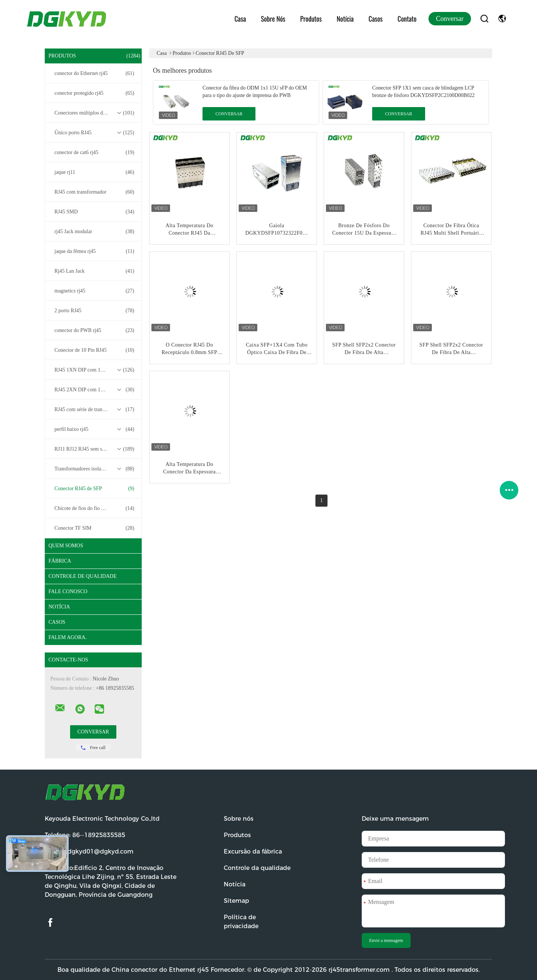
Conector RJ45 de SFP (94, 489)
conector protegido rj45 (94, 93)
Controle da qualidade (257, 868)
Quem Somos (66, 546)
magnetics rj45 (94, 291)
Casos (376, 19)
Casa (240, 19)
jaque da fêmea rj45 (94, 251)
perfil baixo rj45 (94, 429)
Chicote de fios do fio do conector (94, 508)
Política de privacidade (241, 922)
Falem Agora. (67, 637)
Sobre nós (273, 19)
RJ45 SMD (94, 212)
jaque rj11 (94, 172)
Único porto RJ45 (94, 133)
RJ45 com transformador (94, 192)
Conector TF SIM (94, 528)
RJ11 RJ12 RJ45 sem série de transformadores (95, 449)
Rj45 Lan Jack (94, 271)
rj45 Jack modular (94, 232)
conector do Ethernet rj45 (94, 73)
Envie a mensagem (386, 940)
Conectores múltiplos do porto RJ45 (94, 113)
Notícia (345, 19)
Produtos (311, 19)
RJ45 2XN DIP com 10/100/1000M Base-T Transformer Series (95, 390)
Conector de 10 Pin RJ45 (94, 350)
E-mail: (89, 851)
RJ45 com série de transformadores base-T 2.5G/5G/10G (95, 410)
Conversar (450, 19)
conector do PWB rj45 (94, 331)
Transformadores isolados (94, 469)
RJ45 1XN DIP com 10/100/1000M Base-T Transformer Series (95, 370)
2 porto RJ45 (94, 311)
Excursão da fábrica (253, 851)
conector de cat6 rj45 (94, 153)
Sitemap (236, 901)
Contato (407, 19)
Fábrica (60, 561)
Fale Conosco (68, 591)
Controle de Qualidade (83, 576)
